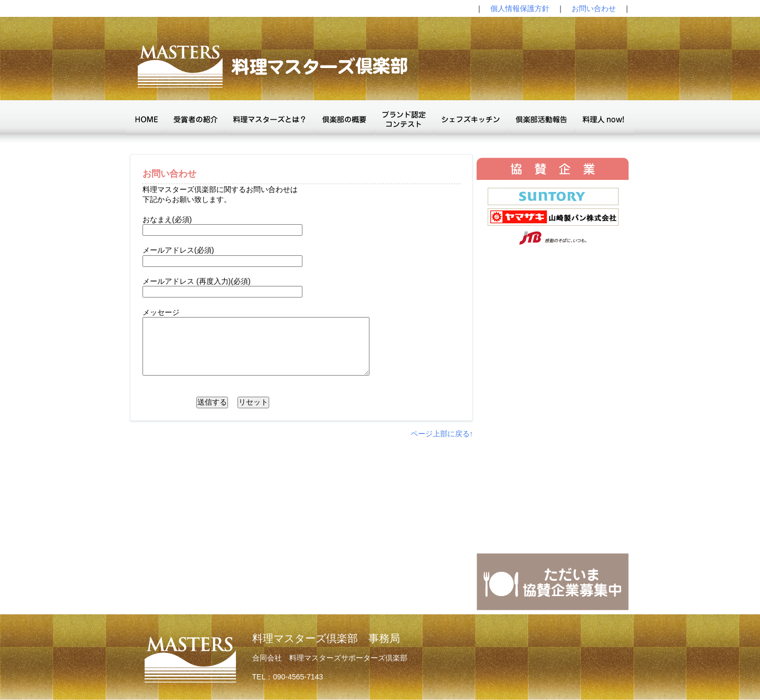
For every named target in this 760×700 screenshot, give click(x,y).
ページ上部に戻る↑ (442, 434)
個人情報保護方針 (520, 8)
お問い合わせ (594, 8)
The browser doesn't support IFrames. (553, 367)
